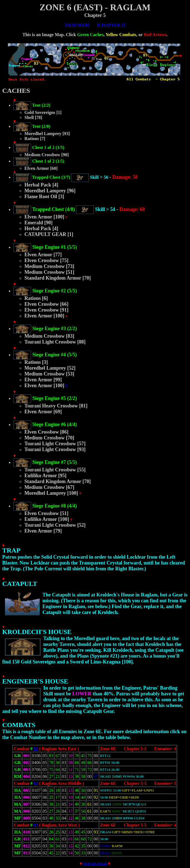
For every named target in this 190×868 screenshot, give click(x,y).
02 (36, 783)
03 (36, 825)
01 (36, 749)
